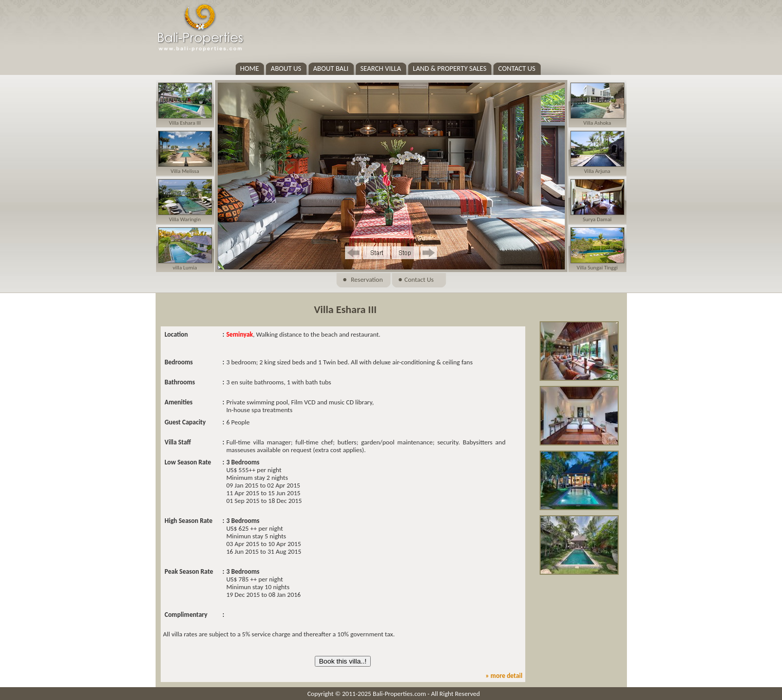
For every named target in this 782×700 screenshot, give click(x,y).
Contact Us (419, 279)
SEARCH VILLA (381, 69)
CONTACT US (517, 69)
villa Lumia (185, 268)
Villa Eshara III (185, 123)
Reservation (367, 279)
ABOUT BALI (331, 69)
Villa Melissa (185, 171)
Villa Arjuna (597, 171)
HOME (250, 69)
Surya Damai (597, 219)
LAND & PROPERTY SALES (450, 69)
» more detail (504, 676)
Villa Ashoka (597, 123)
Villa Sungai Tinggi (597, 268)
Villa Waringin (185, 219)
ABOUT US (286, 69)
